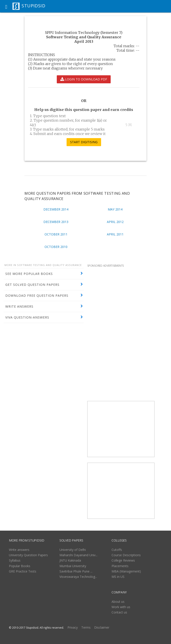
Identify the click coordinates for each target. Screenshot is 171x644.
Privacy (73, 627)
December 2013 (56, 222)
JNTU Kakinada (70, 560)
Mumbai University (73, 566)
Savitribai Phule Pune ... (76, 571)
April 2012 (115, 222)
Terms (86, 627)
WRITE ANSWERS (19, 306)
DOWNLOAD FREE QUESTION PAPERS (37, 295)
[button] (6, 6)
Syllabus (15, 560)
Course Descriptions (126, 555)
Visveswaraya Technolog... (78, 577)
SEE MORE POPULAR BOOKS (29, 274)
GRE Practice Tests (23, 571)
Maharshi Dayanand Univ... (78, 555)
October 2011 (56, 234)
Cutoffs (117, 550)
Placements (120, 566)
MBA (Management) (126, 571)
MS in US (118, 577)
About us (118, 602)
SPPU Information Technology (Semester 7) (84, 33)
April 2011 (115, 234)
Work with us (121, 607)
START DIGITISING (84, 142)
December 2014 (56, 209)
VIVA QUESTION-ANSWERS (27, 317)
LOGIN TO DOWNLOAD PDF (84, 79)
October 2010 (56, 247)
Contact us (119, 612)
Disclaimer (102, 627)
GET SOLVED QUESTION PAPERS (32, 285)
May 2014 (115, 209)
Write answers (19, 550)
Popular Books (20, 566)
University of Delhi (73, 550)
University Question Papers (28, 555)
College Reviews (123, 560)
